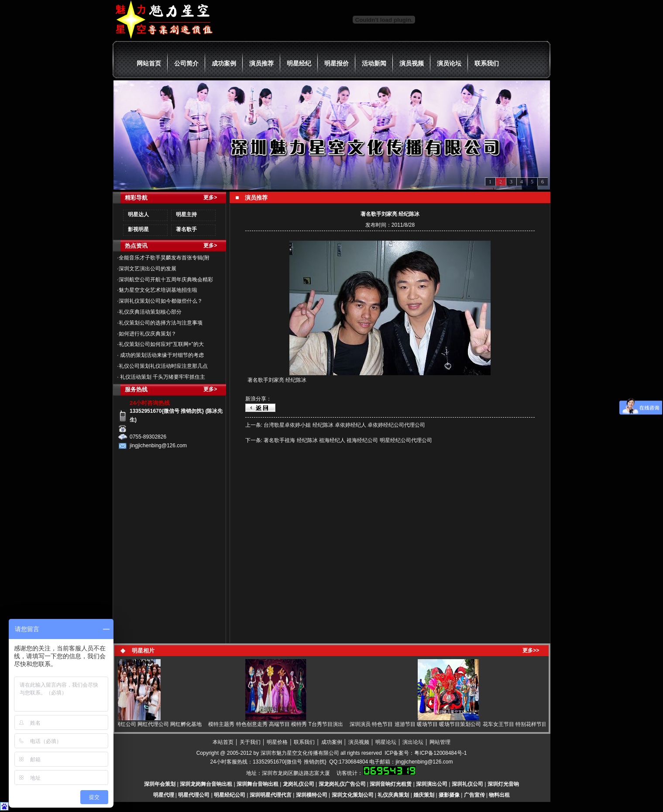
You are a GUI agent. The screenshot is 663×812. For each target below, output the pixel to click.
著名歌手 (186, 229)
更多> (210, 197)
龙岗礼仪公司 (299, 784)
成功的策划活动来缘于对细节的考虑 (161, 355)
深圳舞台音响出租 (258, 784)
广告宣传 (474, 795)
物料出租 (499, 795)
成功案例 (224, 63)
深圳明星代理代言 (271, 795)
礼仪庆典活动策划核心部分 (150, 312)
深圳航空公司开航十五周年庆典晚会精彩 (166, 280)
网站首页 (149, 63)
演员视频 (412, 63)
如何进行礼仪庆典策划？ (148, 334)
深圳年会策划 (160, 784)
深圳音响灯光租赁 (391, 784)
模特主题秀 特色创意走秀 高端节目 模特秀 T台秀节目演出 (278, 724)
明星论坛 (386, 742)
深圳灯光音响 (503, 784)
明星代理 (164, 795)
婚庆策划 (424, 795)
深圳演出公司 (432, 784)
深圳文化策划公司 (353, 795)
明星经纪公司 (230, 795)
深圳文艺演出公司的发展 (148, 269)
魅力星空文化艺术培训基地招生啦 (158, 290)
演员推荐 (261, 63)
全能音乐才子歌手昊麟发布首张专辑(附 (164, 258)
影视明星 (138, 229)
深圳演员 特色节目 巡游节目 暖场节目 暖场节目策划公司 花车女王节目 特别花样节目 (451, 724)
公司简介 (186, 63)
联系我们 (487, 63)
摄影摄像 (449, 795)
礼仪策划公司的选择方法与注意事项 (161, 323)
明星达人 (138, 214)
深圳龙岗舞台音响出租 (206, 784)
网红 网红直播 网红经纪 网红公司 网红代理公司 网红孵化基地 (133, 724)
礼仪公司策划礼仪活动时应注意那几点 (163, 366)
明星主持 (186, 214)
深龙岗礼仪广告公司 (342, 784)
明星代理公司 (194, 795)
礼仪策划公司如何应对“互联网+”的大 (161, 344)
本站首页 (223, 742)
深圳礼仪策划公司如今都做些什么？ (161, 301)
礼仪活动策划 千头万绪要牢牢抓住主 (162, 377)
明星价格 (277, 742)
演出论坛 (413, 742)
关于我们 (250, 742)
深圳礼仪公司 (467, 784)
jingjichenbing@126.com (424, 762)
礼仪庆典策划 (393, 795)
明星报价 (337, 63)
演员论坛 (449, 63)
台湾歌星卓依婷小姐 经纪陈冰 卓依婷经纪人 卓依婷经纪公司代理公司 (344, 425)
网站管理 (440, 742)
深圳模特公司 (312, 795)
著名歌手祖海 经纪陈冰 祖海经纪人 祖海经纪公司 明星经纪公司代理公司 (348, 440)
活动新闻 (374, 63)
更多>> (531, 650)
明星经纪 (299, 63)
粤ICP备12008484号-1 (440, 753)
